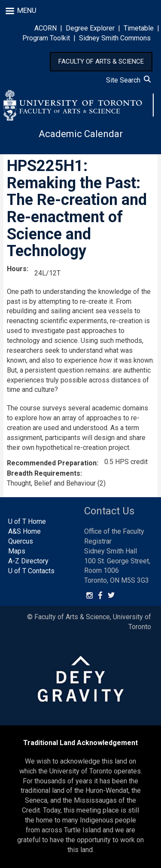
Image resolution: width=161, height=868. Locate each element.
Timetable (139, 28)
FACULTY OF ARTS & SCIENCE (101, 61)
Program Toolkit (46, 38)
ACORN (46, 28)
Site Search (128, 80)
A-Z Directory (28, 561)
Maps (17, 551)
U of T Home (27, 521)
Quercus (21, 541)
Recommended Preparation (52, 463)
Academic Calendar (81, 134)
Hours (17, 269)
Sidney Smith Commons (115, 38)
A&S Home (24, 531)
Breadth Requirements (44, 473)
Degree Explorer (90, 28)
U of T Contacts (31, 571)
